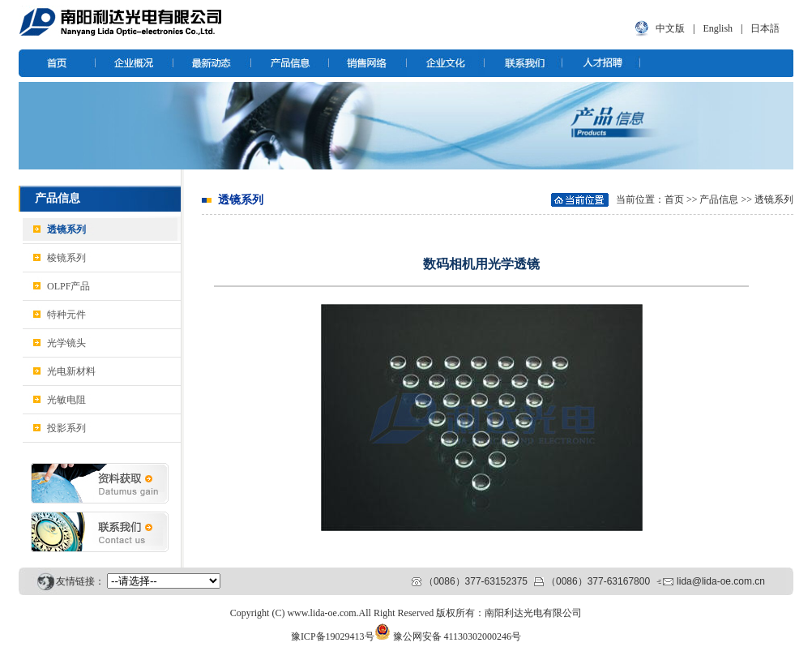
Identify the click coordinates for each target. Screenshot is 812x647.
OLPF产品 (68, 286)
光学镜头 (66, 343)
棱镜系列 (66, 258)
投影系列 (66, 428)
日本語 (765, 28)
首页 (674, 199)
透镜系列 (66, 229)
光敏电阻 (66, 400)
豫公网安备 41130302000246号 (457, 636)
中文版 (670, 28)
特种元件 (66, 315)
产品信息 (719, 199)
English (718, 28)
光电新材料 (71, 371)
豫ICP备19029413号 (333, 636)
